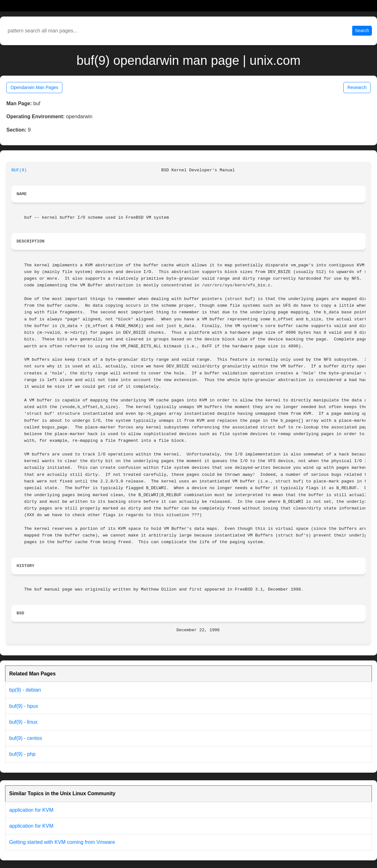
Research (357, 87)
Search (362, 31)
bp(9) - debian (25, 690)
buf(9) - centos (26, 738)
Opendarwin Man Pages (34, 87)
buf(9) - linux (23, 722)
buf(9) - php (22, 754)
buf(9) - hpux (24, 706)
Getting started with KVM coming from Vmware (62, 842)
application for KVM (31, 810)
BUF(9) (19, 170)
